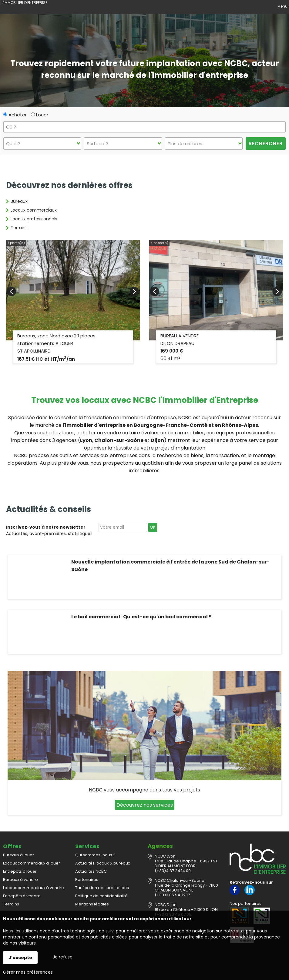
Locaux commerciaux (34, 210)
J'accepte (20, 958)
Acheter (15, 115)
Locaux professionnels (34, 219)
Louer (40, 115)
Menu (282, 6)
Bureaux (19, 201)
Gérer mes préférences (28, 972)
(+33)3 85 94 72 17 (172, 895)
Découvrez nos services (145, 805)
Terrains (19, 228)
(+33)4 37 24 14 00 (173, 871)
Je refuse (63, 957)
